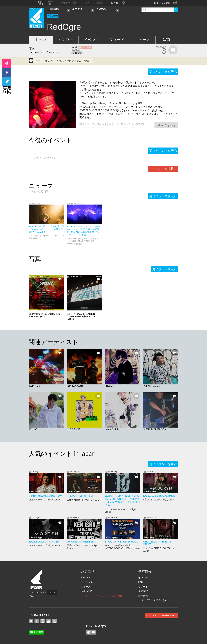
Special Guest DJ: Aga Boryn (159, 496)
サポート (143, 587)
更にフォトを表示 (165, 269)
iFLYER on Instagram (43, 621)
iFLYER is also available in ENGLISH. (161, 616)
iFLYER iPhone (88, 632)
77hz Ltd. (52, 592)
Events (53, 9)
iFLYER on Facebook (37, 621)
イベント (91, 40)
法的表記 (143, 591)
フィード (117, 40)
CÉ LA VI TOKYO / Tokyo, (44, 500)
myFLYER (86, 591)
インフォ (66, 40)
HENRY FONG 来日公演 (80, 496)
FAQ (141, 582)
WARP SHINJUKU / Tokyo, (83, 500)
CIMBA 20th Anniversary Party (45, 496)
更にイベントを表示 (163, 151)
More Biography (166, 125)
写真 (167, 40)
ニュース (143, 40)
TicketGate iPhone (94, 632)
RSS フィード (54, 621)
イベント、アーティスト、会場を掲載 (102, 596)
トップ (41, 40)
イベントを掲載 (163, 169)
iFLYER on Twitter (31, 621)
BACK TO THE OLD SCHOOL (121, 542)
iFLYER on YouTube (49, 621)
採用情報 (143, 596)
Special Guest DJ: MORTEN (44, 542)
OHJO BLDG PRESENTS (81, 542)
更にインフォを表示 (163, 72)
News (101, 9)
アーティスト (88, 582)
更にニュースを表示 (163, 196)
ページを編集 (87, 47)
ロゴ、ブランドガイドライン (154, 600)
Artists (77, 9)
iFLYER (36, 579)
